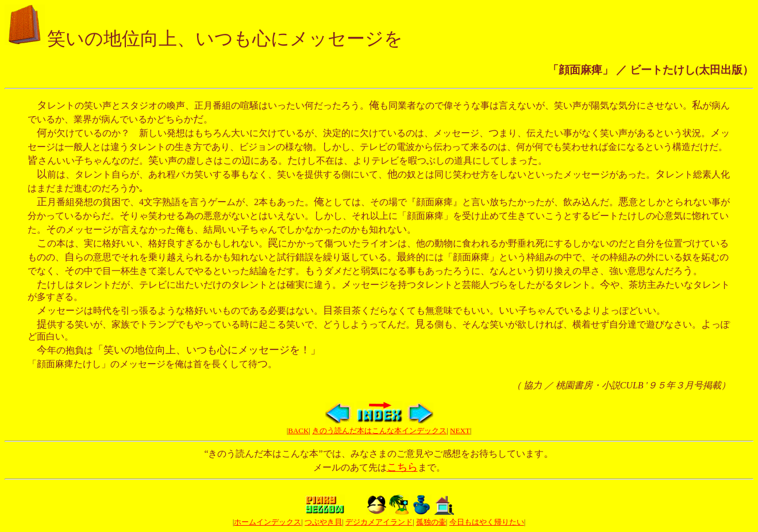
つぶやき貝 (323, 522)
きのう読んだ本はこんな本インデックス (379, 431)
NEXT (460, 431)
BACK (298, 431)
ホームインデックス (268, 522)
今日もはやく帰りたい (487, 522)
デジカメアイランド (379, 522)
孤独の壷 (431, 522)
